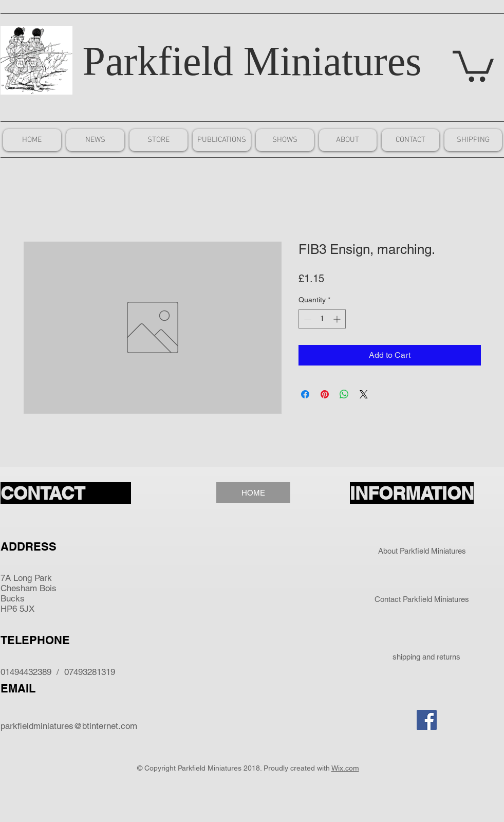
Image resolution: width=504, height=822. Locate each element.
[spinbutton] (322, 319)
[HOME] (253, 492)
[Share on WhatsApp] (344, 394)
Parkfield (158, 61)
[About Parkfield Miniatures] (422, 551)
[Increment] (338, 319)
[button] (473, 65)
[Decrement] (306, 319)
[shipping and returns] (427, 657)
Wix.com (345, 768)
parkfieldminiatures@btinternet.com (69, 726)
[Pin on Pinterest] (325, 394)
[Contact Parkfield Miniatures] (422, 599)
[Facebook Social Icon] (427, 720)
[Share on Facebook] (305, 394)
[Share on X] (364, 394)
